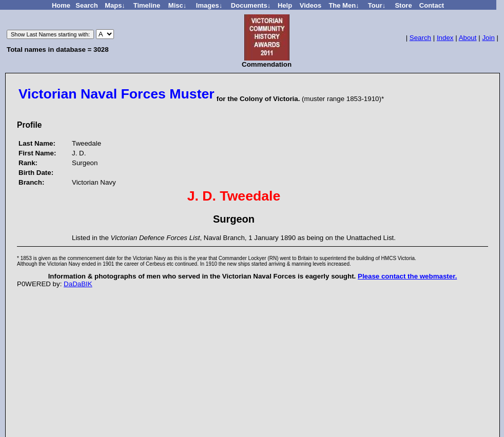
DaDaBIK (78, 284)
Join (488, 38)
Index (445, 38)
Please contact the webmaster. (407, 276)
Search (420, 38)
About (468, 38)
